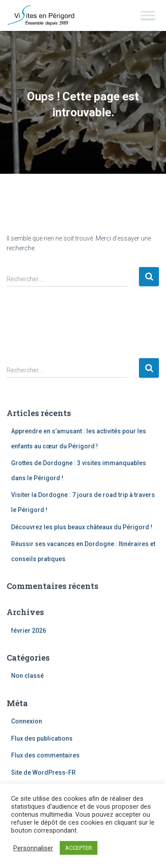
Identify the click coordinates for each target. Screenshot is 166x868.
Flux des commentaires (45, 755)
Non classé (27, 676)
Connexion (27, 721)
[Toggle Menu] (148, 15)
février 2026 (29, 631)
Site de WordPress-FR (43, 772)
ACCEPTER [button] (79, 848)
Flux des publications (42, 738)
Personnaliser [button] (33, 848)
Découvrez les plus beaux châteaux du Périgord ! (82, 527)
